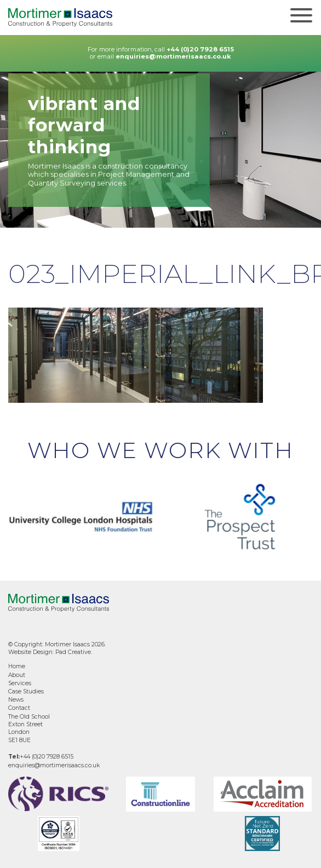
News (16, 700)
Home (17, 666)
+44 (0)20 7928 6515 (200, 49)
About (17, 675)
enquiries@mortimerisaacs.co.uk (173, 56)
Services (20, 683)
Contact (19, 708)
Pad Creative (73, 652)
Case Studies (26, 691)
